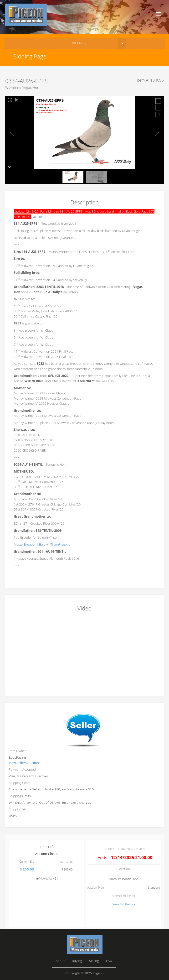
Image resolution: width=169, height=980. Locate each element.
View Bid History (124, 904)
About (60, 961)
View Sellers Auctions (25, 763)
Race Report (40, 217)
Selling (94, 961)
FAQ (109, 961)
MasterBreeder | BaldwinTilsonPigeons (42, 544)
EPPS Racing (79, 43)
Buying (77, 961)
